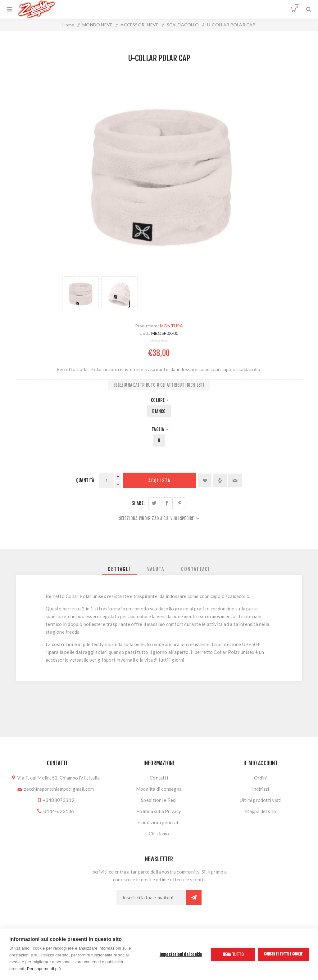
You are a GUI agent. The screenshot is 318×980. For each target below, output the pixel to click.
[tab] (119, 569)
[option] (80, 293)
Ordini (261, 778)
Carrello (297, 7)
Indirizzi (261, 789)
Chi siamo (159, 834)
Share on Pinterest (180, 503)
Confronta (220, 480)
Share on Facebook (167, 503)
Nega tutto (233, 954)
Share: (138, 503)
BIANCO (159, 411)
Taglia (158, 429)
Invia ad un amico (235, 480)
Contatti (159, 778)
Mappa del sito (261, 811)
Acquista (159, 481)
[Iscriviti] (151, 897)
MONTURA (171, 326)
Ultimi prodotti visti (261, 800)
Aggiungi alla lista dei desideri (205, 480)
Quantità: (86, 480)
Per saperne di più (44, 969)
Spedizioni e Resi (159, 800)
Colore (158, 400)
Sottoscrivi (194, 897)
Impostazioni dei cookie (181, 954)
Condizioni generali (159, 822)
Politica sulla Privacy (159, 811)
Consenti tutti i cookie (283, 954)
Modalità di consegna (159, 789)
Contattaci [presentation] (195, 569)
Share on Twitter (154, 503)
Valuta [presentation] (156, 569)
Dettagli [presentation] (119, 569)
